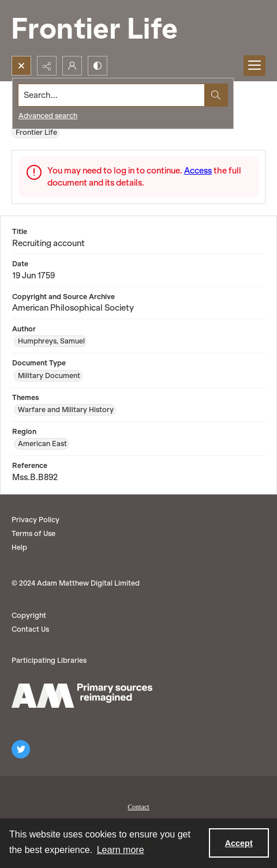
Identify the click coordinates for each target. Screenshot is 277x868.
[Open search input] (21, 66)
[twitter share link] (21, 749)
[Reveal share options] (47, 66)
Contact (138, 807)
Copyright (29, 615)
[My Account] (72, 66)
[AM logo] (82, 696)
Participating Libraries (49, 660)
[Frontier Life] (104, 28)
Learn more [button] (121, 850)
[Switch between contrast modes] (98, 66)
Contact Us (30, 629)
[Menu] (254, 66)
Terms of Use (33, 533)
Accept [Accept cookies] (239, 843)
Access (198, 171)
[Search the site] (112, 95)
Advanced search (48, 116)
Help (19, 547)
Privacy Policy (35, 520)
